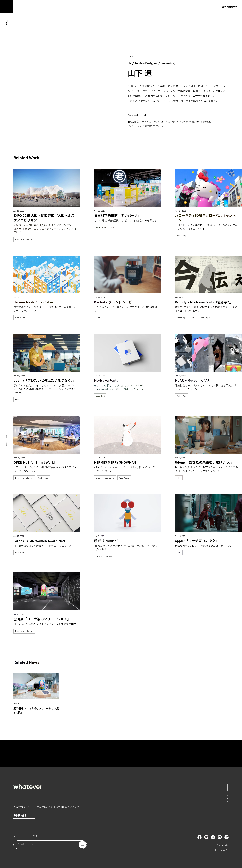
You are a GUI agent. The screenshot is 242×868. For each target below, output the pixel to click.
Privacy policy (223, 845)
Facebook (200, 837)
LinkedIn (226, 837)
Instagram (213, 837)
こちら (139, 126)
